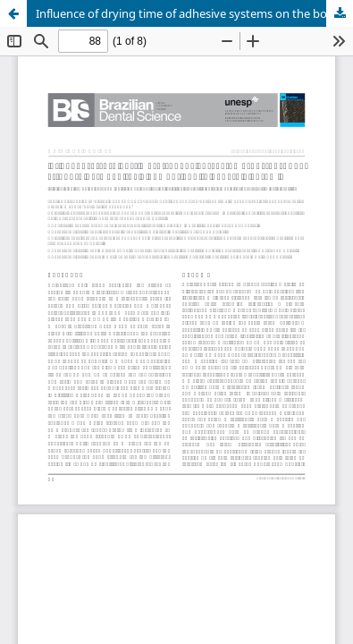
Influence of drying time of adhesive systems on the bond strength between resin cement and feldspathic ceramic (194, 13)
